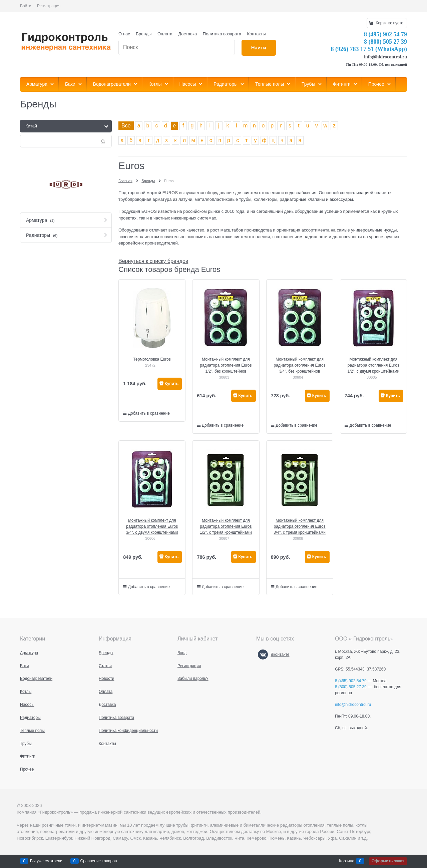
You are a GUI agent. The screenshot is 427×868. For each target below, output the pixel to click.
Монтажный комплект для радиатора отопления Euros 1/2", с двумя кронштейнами (373, 365)
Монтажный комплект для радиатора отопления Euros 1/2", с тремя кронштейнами (226, 526)
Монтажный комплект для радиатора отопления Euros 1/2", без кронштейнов (226, 365)
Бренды (144, 34)
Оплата (165, 34)
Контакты (257, 34)
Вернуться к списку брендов (153, 261)
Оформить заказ (388, 861)
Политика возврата (222, 34)
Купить (171, 384)
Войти (26, 6)
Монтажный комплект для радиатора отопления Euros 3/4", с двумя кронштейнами (152, 526)
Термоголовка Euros (152, 359)
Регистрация (49, 6)
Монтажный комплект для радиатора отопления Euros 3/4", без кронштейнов (299, 365)
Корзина (347, 861)
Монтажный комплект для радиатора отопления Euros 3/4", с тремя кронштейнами (300, 526)
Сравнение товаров (99, 861)
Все (126, 126)
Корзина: (389, 23)
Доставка (187, 34)
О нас (124, 34)
